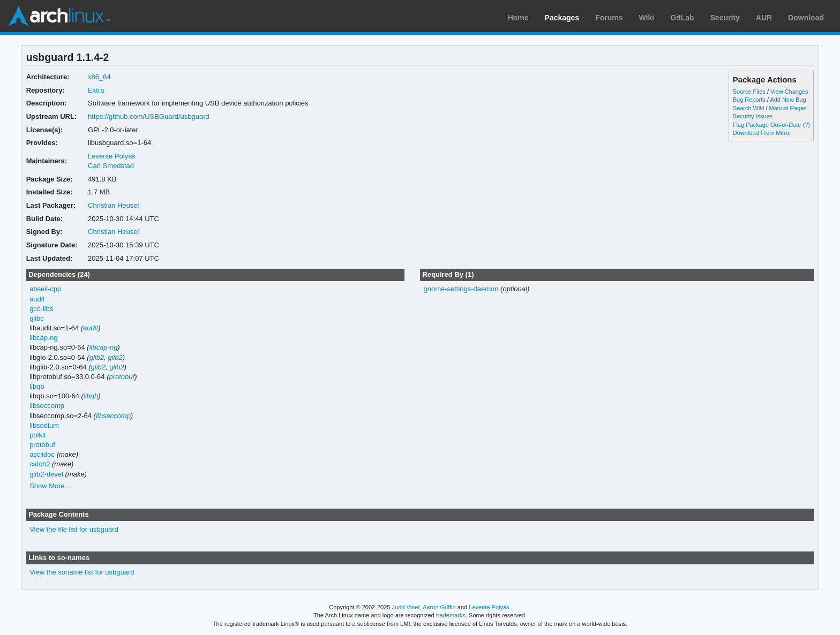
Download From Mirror (762, 133)
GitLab (682, 18)
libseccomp (47, 406)
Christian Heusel (113, 205)
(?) (806, 125)
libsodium (44, 425)
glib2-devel (46, 474)
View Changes (789, 92)
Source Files (749, 92)
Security (725, 18)
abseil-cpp (45, 289)
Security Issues (753, 116)
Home (518, 18)
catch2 (40, 464)
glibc (37, 318)
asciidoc (42, 454)
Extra (96, 90)
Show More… (51, 486)
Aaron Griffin (439, 607)
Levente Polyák (489, 607)
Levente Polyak (112, 156)
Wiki (647, 18)
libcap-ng (44, 338)
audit (37, 299)
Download (806, 18)
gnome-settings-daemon (461, 289)
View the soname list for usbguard (82, 572)
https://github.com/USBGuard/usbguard (149, 116)
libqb (37, 386)
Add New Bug (788, 100)
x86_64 (99, 77)
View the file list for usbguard (74, 529)
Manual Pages (788, 108)
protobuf (122, 377)
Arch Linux (59, 16)
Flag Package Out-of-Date (767, 125)
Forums (609, 18)
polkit (37, 435)
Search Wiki (749, 108)
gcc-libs (41, 309)
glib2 (97, 357)
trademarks (451, 615)
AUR (764, 18)
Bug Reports (749, 100)
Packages (562, 18)
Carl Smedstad (111, 166)
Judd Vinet (406, 607)
